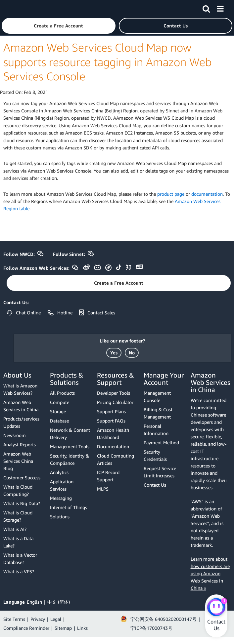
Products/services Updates (21, 422)
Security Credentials (155, 455)
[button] (59, 26)
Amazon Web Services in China (21, 406)
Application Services (62, 485)
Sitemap (63, 628)
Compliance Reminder (26, 628)
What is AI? (15, 529)
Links (82, 628)
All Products (62, 393)
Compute (60, 402)
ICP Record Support (108, 476)
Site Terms (14, 619)
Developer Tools (114, 393)
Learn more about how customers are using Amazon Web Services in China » (210, 573)
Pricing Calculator (115, 402)
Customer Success (22, 478)
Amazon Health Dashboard (113, 434)
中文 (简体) (59, 602)
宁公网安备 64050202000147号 (164, 619)
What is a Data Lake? (18, 542)
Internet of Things (69, 507)
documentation (207, 194)
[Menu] (220, 8)
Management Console (157, 397)
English (34, 602)
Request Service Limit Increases (160, 472)
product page (171, 194)
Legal (56, 619)
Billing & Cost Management (158, 413)
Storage (58, 411)
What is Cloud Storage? (18, 516)
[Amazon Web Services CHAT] (216, 608)
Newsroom (15, 435)
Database (59, 421)
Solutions (60, 517)
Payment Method (161, 443)
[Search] (206, 8)
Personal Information (156, 430)
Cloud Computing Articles (116, 459)
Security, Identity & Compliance (70, 459)
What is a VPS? (19, 571)
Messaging (61, 498)
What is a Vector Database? (20, 559)
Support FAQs (111, 421)
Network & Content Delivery (70, 434)
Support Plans (111, 411)
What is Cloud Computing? (18, 490)
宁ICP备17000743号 (151, 628)
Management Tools (70, 446)
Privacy (38, 619)
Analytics (59, 472)
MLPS (103, 489)
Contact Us (155, 485)
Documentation (113, 446)
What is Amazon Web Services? (20, 389)
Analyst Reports (20, 444)
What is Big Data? (22, 503)
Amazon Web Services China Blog (18, 461)
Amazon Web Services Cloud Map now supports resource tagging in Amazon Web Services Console (107, 62)
